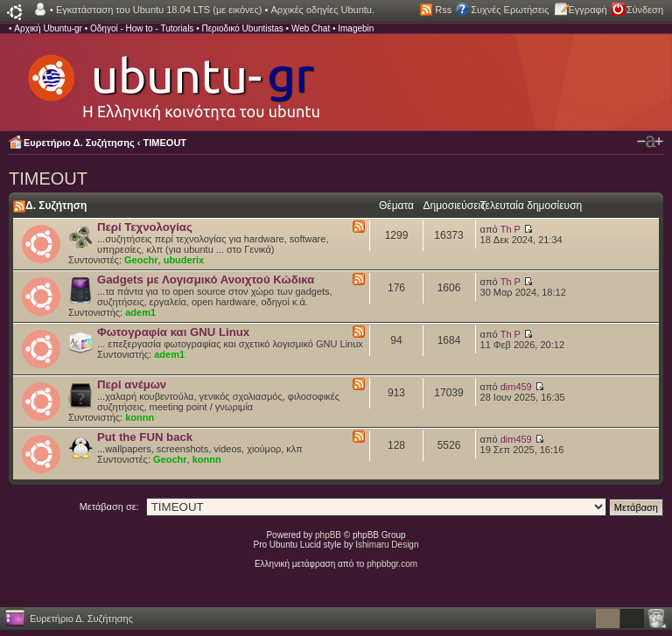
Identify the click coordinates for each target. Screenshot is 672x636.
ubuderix (184, 260)
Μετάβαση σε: (109, 507)
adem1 (140, 312)
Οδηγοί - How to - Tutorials (142, 28)
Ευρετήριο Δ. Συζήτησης (79, 143)
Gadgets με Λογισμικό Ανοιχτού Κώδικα (206, 280)
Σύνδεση (645, 10)
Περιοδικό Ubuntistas (242, 28)
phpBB (328, 535)
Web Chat (311, 28)
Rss (443, 10)
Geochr (141, 260)
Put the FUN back (145, 437)
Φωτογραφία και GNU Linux (173, 332)
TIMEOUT (165, 143)
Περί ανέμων (132, 384)
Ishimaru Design (387, 545)
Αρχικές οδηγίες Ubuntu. (322, 10)
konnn (140, 417)
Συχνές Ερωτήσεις (510, 10)
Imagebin (356, 28)
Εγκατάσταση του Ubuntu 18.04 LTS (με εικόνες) (159, 10)
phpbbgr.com (392, 564)
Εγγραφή (588, 10)
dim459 (516, 387)
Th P (511, 229)
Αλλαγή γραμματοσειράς (650, 142)
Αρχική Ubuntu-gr (48, 28)
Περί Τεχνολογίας (145, 227)
